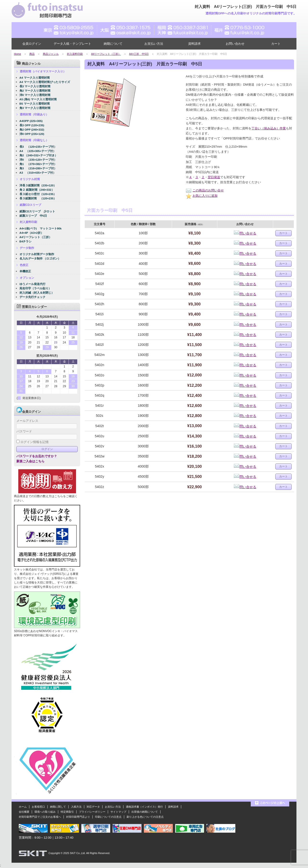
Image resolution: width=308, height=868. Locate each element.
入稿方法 (76, 807)
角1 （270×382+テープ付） (38, 164)
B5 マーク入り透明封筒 (35, 104)
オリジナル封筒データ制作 (37, 254)
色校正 (24, 265)
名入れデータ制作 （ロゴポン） (40, 258)
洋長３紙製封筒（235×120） (38, 185)
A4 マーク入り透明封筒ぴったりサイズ (45, 82)
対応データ (93, 807)
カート (276, 44)
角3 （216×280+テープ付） (38, 168)
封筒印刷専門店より (78, 817)
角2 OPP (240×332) (32, 130)
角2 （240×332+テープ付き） (38, 155)
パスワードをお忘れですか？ (37, 456)
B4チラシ (26, 241)
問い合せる (245, 233)
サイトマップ (118, 812)
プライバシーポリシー (92, 812)
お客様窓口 (38, 807)
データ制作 (27, 248)
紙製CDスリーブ (30, 205)
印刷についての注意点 (108, 817)
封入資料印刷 (28, 222)
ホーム (23, 807)
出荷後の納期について (145, 812)
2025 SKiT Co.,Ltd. (74, 853)
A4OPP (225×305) (31, 121)
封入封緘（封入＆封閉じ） (37, 293)
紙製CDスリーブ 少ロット (37, 211)
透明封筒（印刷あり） (34, 114)
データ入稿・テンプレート (72, 44)
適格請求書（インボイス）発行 (144, 807)
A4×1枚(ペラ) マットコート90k (41, 228)
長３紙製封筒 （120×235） (38, 198)
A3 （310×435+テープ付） (38, 173)
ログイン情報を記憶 (32, 442)
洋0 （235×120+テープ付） (38, 160)
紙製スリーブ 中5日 (33, 216)
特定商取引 (67, 812)
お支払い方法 (154, 44)
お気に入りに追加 (202, 196)
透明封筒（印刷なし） (34, 140)
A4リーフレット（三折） (36, 237)
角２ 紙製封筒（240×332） (37, 190)
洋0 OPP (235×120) (32, 134)
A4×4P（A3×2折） (32, 233)
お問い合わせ (235, 44)
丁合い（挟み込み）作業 (269, 128)
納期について (113, 44)
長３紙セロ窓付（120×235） (38, 194)
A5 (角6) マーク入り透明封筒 (38, 99)
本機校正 (25, 271)
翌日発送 (214, 177)
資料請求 (194, 44)
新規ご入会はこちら (30, 461)
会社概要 (24, 812)
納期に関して (58, 807)
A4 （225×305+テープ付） (38, 151)
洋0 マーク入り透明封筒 (35, 95)
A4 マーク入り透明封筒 (35, 78)
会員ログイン (32, 44)
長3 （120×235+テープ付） (38, 147)
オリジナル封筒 (30, 179)
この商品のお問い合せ (205, 190)
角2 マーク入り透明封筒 (35, 91)
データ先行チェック (32, 297)
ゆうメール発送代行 (32, 284)
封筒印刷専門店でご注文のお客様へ (40, 817)
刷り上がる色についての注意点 (145, 817)
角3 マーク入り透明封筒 (35, 108)
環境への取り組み (45, 812)
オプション (27, 278)
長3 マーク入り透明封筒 (35, 86)
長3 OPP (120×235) (32, 125)
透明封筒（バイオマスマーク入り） (43, 71)
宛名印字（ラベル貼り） (35, 288)
